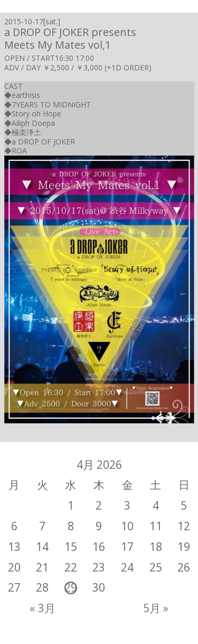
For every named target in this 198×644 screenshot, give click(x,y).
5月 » (156, 608)
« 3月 (43, 608)
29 (71, 587)
